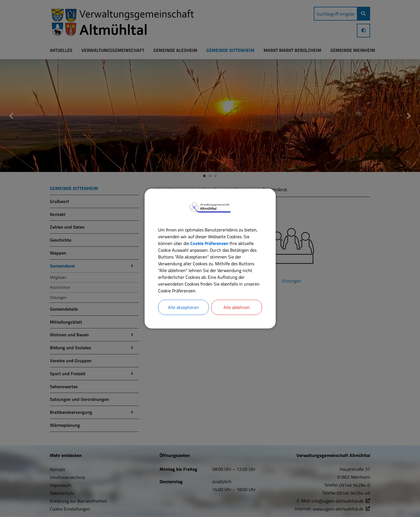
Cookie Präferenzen (209, 243)
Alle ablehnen (237, 307)
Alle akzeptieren (184, 307)
